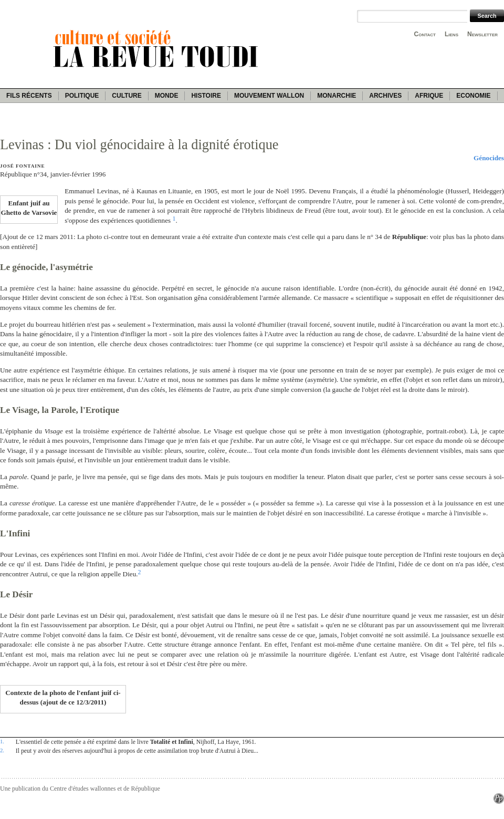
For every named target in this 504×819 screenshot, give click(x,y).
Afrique (429, 96)
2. (2, 750)
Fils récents (29, 96)
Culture (127, 96)
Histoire (206, 96)
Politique (82, 96)
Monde (167, 96)
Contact (425, 34)
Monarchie (337, 96)
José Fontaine (22, 166)
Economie (473, 96)
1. (2, 741)
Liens (451, 34)
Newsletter (482, 34)
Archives (385, 96)
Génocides (489, 158)
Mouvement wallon (269, 96)
